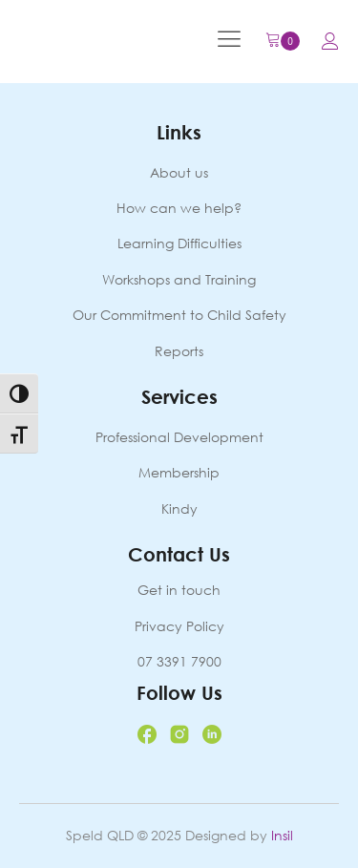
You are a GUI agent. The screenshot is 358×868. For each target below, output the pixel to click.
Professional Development (179, 437)
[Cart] (283, 41)
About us (179, 172)
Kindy (179, 508)
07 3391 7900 (179, 661)
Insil (282, 835)
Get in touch (179, 590)
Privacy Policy (179, 626)
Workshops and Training (179, 279)
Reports (179, 351)
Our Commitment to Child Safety (179, 315)
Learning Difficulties (179, 243)
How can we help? (179, 208)
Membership (179, 472)
